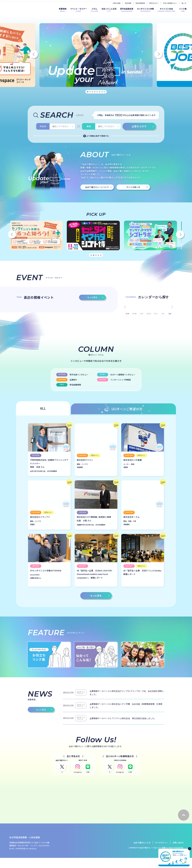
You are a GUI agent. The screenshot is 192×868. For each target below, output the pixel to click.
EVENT (79, 10)
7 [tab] (102, 92)
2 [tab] (90, 92)
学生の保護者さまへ (170, 3)
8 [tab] (104, 92)
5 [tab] (97, 92)
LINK (183, 10)
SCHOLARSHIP (127, 10)
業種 (89, 174)
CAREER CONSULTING (166, 10)
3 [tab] (92, 92)
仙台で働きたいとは (142, 853)
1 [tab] (88, 92)
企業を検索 (117, 3)
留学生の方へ (154, 3)
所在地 (43, 174)
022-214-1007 (23, 856)
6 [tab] (100, 92)
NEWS (63, 10)
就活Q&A (128, 3)
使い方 (184, 3)
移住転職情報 (140, 3)
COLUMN (94, 10)
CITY (109, 10)
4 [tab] (95, 92)
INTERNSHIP (145, 10)
